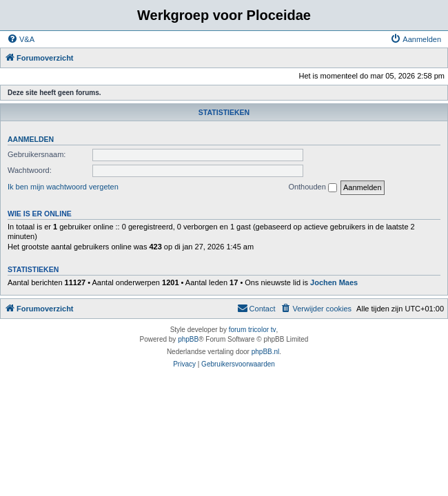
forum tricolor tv (253, 330)
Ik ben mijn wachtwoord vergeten (63, 187)
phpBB (188, 339)
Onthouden (313, 187)
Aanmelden (31, 139)
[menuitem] (21, 39)
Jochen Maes (334, 282)
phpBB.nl (266, 352)
